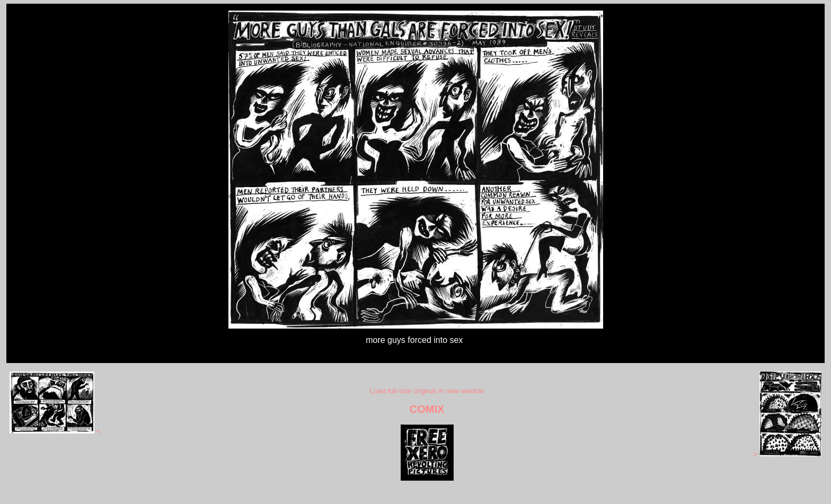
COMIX (427, 409)
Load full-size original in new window (427, 391)
